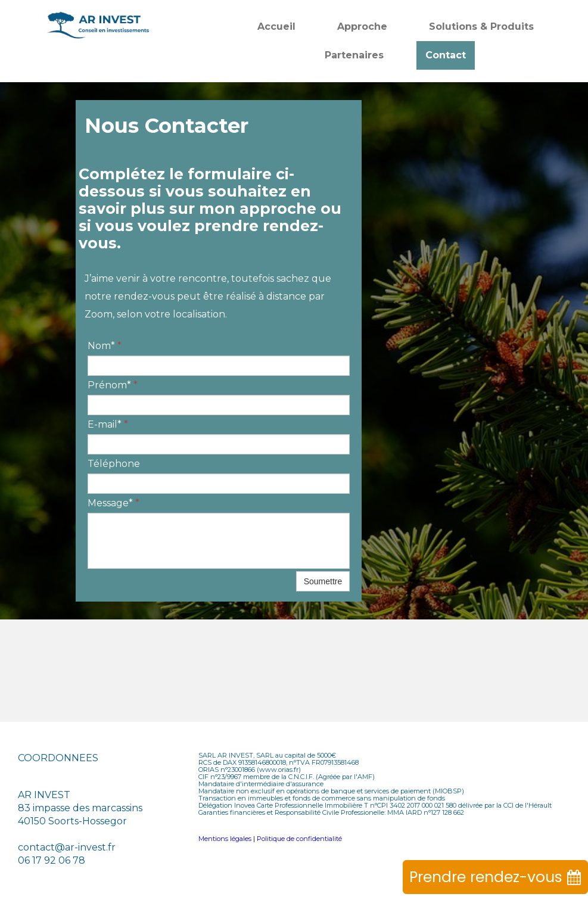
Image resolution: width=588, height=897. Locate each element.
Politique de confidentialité (299, 839)
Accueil (276, 27)
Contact (446, 55)
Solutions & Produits (481, 27)
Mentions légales (225, 839)
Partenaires (354, 55)
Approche (362, 27)
